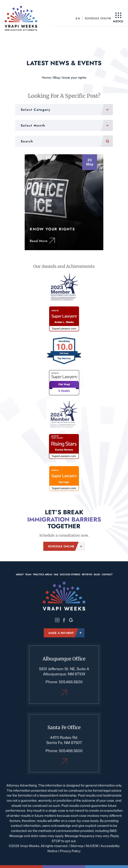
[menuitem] (78, 18)
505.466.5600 (71, 682)
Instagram (57, 620)
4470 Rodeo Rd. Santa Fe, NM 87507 (64, 740)
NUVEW (92, 846)
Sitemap (77, 846)
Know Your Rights (64, 202)
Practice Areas (43, 575)
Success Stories (70, 575)
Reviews (87, 575)
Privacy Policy (70, 851)
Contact (107, 575)
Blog (97, 575)
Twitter (64, 620)
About (20, 575)
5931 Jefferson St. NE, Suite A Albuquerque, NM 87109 (64, 671)
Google (71, 620)
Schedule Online (98, 18)
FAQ (56, 575)
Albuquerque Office (64, 693)
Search (107, 141)
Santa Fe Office (64, 761)
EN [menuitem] (78, 19)
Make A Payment (61, 633)
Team (28, 575)
